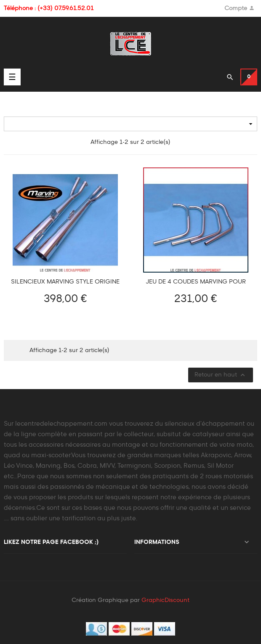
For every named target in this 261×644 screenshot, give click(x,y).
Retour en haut (221, 375)
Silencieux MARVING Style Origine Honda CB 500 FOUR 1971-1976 (65, 282)
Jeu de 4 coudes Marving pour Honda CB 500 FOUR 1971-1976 (196, 282)
